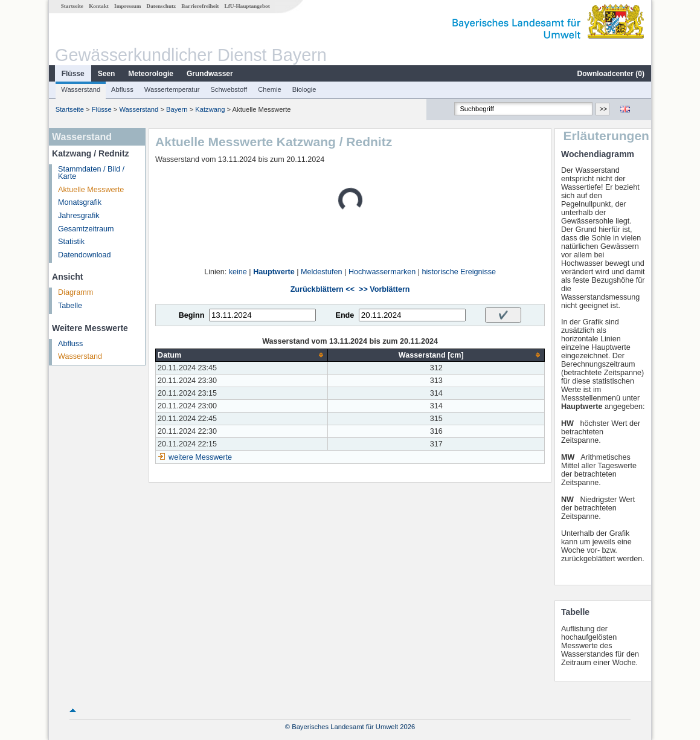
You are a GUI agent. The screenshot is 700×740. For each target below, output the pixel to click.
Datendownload (85, 255)
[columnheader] (242, 355)
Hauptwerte (274, 272)
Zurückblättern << (323, 289)
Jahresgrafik (79, 216)
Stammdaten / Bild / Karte (91, 173)
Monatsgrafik (80, 202)
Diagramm (75, 292)
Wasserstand (81, 89)
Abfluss (122, 89)
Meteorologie (151, 74)
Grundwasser (210, 74)
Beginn (192, 315)
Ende (345, 315)
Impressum (127, 6)
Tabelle (70, 306)
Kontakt (99, 6)
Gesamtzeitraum (86, 229)
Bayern (177, 109)
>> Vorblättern (384, 289)
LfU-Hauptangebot (247, 6)
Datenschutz (162, 6)
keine (238, 272)
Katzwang (210, 109)
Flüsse (73, 74)
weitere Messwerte (200, 457)
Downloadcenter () (611, 74)
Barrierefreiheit (200, 6)
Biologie (304, 89)
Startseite (72, 6)
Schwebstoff (229, 89)
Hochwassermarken (382, 272)
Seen (107, 74)
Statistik (71, 242)
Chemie (270, 89)
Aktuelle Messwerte (91, 190)
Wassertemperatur (172, 89)
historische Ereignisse (459, 272)
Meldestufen (322, 272)
